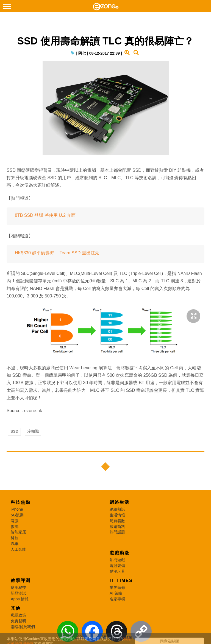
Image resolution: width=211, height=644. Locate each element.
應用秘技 (18, 587)
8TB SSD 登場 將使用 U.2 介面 (45, 215)
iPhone (17, 509)
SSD (14, 431)
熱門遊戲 (117, 560)
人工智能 (18, 549)
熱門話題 (117, 532)
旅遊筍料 (117, 527)
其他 (16, 608)
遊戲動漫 (120, 553)
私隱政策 (18, 615)
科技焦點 (21, 502)
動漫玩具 (117, 571)
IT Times (121, 580)
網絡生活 (120, 502)
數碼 (15, 527)
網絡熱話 (117, 509)
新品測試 (18, 593)
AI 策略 (116, 593)
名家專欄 (117, 599)
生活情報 (117, 515)
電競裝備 (117, 566)
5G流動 (17, 515)
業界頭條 (117, 587)
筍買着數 (117, 521)
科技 (15, 538)
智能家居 (18, 532)
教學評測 (21, 580)
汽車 (15, 544)
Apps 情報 (20, 599)
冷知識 (33, 431)
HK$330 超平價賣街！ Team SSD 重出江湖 (57, 253)
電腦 (15, 521)
